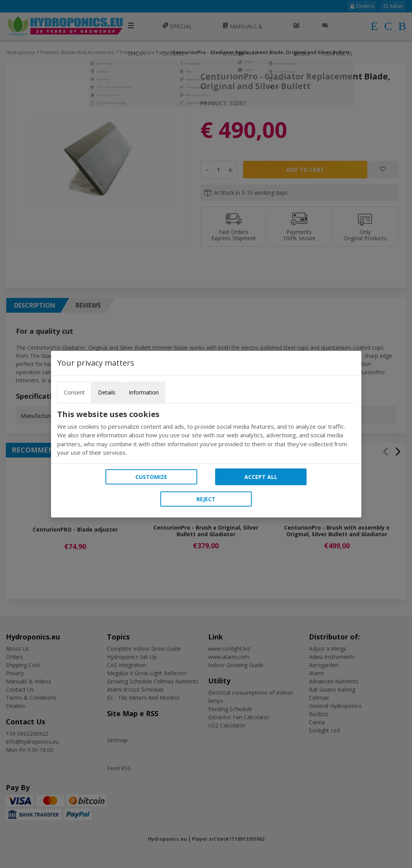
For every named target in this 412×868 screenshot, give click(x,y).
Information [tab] (144, 392)
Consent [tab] (74, 392)
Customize (151, 477)
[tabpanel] (206, 433)
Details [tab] (107, 392)
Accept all (261, 477)
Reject (206, 499)
